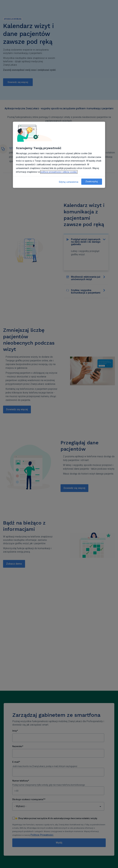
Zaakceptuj (92, 181)
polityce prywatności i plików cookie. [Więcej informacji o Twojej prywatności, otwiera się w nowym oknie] (59, 172)
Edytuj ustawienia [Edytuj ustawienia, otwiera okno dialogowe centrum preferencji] (69, 182)
